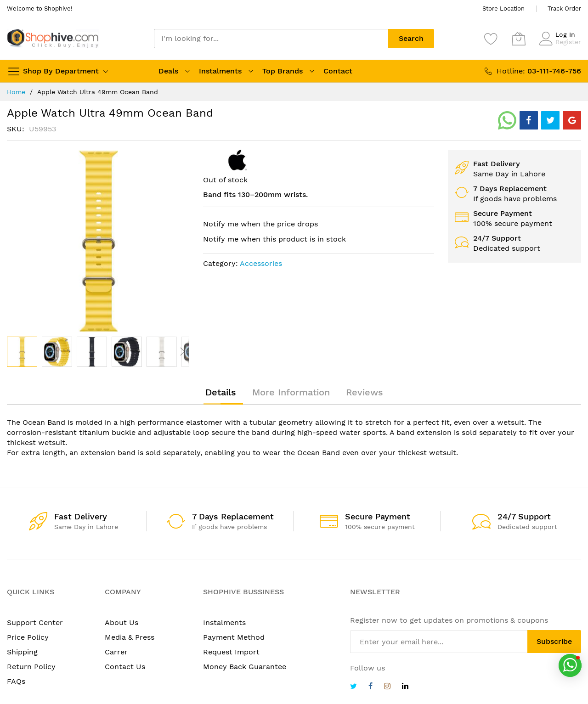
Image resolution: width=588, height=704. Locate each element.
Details (221, 392)
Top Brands (283, 71)
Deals (168, 71)
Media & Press (130, 637)
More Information (291, 392)
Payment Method (234, 637)
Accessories (261, 263)
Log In (565, 34)
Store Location (503, 8)
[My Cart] (519, 39)
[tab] (221, 392)
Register (568, 42)
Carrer (116, 652)
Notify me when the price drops (260, 224)
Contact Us (125, 667)
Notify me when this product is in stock (274, 239)
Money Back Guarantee (245, 667)
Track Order (564, 8)
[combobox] (271, 39)
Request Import (231, 652)
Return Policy (31, 667)
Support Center (35, 622)
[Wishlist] (491, 39)
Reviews (365, 392)
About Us (122, 622)
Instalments (220, 71)
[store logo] (53, 38)
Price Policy (28, 637)
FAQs (16, 681)
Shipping (22, 652)
